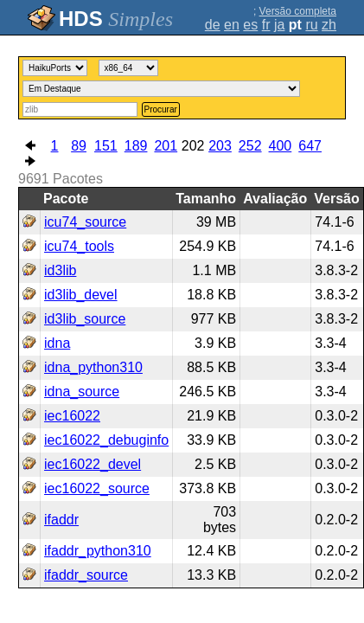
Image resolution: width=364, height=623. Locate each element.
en (232, 25)
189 (136, 146)
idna (57, 343)
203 (220, 146)
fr (266, 25)
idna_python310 (93, 367)
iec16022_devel (93, 464)
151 (106, 146)
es (250, 25)
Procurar (161, 109)
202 (193, 146)
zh (329, 25)
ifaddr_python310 (98, 551)
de (213, 25)
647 (310, 146)
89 (79, 146)
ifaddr (61, 520)
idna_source (82, 392)
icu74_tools (79, 246)
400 (281, 146)
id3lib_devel (81, 295)
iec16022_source (97, 488)
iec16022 (72, 416)
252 (250, 146)
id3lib (60, 270)
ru (311, 25)
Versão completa (298, 11)
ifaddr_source (86, 575)
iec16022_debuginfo (106, 440)
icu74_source (85, 222)
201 (166, 146)
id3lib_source (85, 319)
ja (279, 25)
